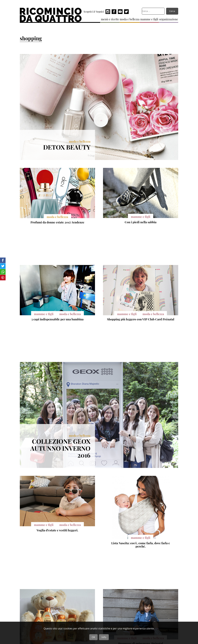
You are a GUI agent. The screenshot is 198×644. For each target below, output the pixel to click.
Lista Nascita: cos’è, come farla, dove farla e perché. (141, 545)
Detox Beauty (67, 147)
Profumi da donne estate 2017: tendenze (57, 222)
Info (104, 637)
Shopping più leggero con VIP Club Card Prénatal (141, 319)
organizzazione (169, 19)
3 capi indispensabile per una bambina (57, 319)
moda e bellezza (130, 19)
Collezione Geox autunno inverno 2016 (60, 448)
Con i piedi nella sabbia (141, 222)
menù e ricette (110, 19)
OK (93, 637)
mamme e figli (149, 19)
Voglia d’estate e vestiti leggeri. (57, 530)
